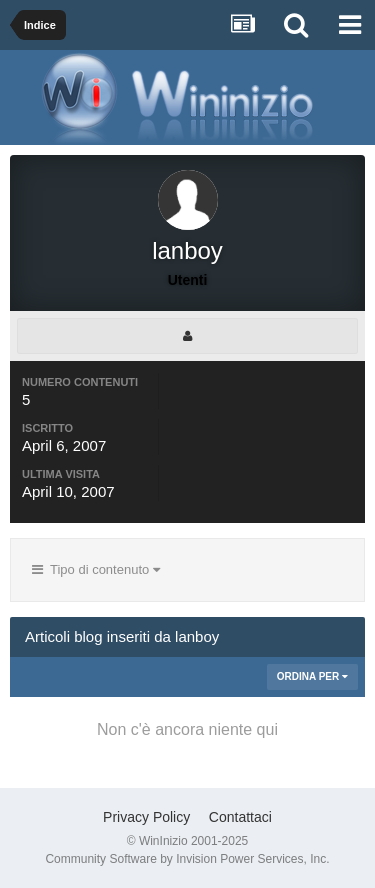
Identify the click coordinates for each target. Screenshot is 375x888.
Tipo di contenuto (96, 569)
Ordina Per (312, 676)
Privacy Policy (146, 817)
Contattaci (240, 817)
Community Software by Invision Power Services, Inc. (187, 859)
